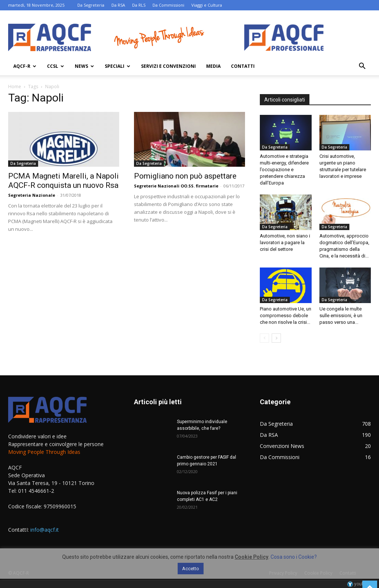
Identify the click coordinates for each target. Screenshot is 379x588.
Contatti (243, 66)
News (84, 66)
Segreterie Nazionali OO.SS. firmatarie (176, 186)
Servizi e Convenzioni (168, 66)
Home (15, 87)
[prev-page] (264, 338)
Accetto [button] (191, 569)
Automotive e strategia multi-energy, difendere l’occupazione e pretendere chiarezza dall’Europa (284, 170)
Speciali (118, 66)
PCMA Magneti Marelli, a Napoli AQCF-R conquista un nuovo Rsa (63, 181)
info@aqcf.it (45, 530)
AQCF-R (25, 66)
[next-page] (276, 338)
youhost (359, 584)
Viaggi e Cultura (207, 5)
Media (213, 66)
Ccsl (56, 66)
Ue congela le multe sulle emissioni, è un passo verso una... (341, 315)
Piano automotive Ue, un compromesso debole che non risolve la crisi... (286, 315)
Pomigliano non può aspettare (185, 176)
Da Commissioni (168, 5)
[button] (362, 67)
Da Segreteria (91, 5)
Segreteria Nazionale (32, 195)
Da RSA (118, 5)
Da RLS (139, 5)
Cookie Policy (251, 557)
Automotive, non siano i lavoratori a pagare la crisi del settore (285, 242)
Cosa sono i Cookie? (294, 557)
